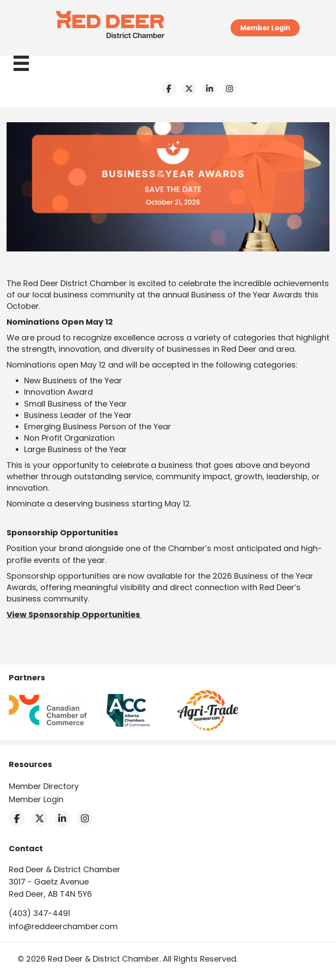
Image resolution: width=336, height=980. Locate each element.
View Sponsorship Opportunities (74, 614)
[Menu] (26, 63)
